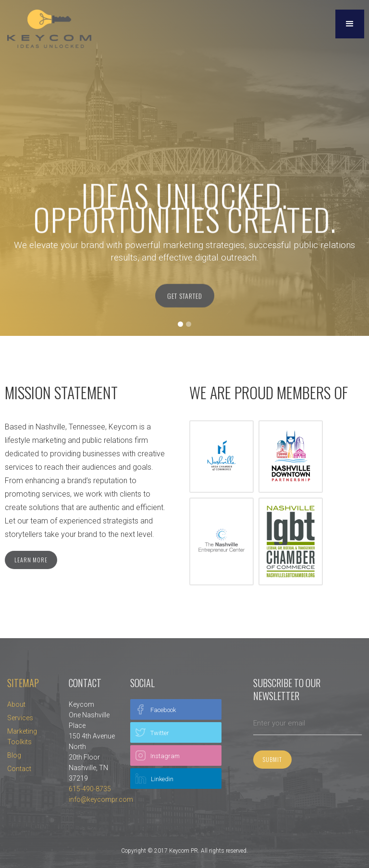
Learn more (31, 560)
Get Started (185, 298)
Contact (19, 769)
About (16, 704)
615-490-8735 (90, 789)
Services (20, 718)
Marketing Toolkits (22, 737)
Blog (14, 755)
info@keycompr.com (101, 799)
